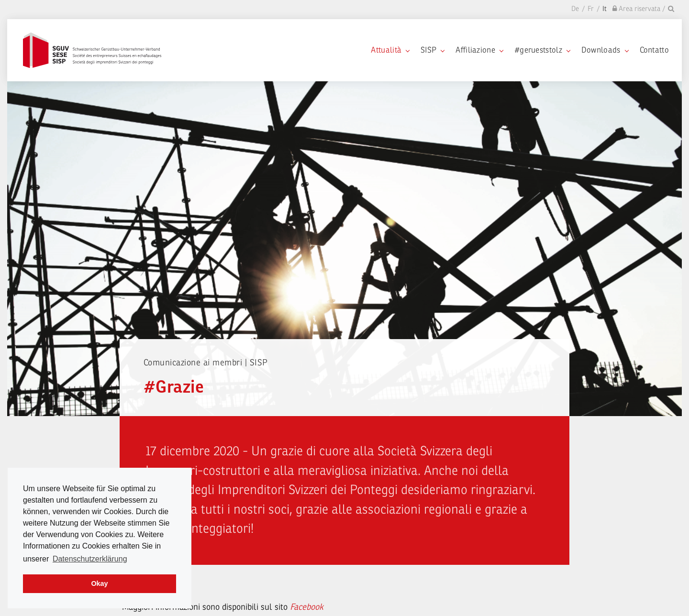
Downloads (605, 50)
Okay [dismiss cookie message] (99, 583)
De (575, 9)
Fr (591, 9)
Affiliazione (479, 50)
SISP (432, 50)
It (605, 9)
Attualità (390, 50)
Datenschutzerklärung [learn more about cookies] (90, 559)
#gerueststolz (542, 50)
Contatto (654, 50)
